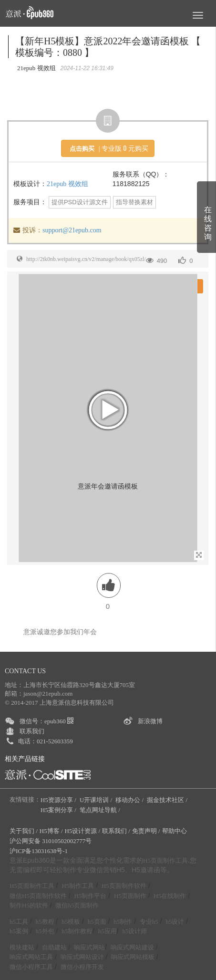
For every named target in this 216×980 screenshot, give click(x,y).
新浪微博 (150, 721)
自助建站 (54, 947)
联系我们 (32, 731)
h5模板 (71, 922)
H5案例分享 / (59, 810)
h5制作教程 (77, 931)
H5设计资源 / (82, 831)
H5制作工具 (78, 886)
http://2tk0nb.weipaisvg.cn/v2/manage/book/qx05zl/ (86, 259)
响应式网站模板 (133, 957)
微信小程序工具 (31, 967)
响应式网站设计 (82, 957)
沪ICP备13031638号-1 (39, 851)
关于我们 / (24, 831)
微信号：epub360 (46, 721)
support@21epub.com (72, 230)
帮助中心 (175, 831)
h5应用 (108, 931)
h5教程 (45, 922)
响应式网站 (89, 947)
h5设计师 (134, 931)
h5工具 (19, 922)
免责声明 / (146, 831)
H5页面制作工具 (165, 861)
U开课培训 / (97, 800)
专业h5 (149, 922)
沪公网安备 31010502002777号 (51, 841)
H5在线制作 (170, 896)
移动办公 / (130, 800)
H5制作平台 (90, 896)
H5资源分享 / (59, 800)
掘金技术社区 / (168, 800)
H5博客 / (51, 831)
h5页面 (97, 922)
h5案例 (19, 931)
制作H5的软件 (29, 905)
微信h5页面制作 (77, 905)
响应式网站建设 (132, 947)
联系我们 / (116, 831)
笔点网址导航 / (101, 810)
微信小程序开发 (82, 967)
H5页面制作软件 (124, 886)
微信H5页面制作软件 (38, 896)
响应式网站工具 (31, 957)
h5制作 (123, 922)
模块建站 (22, 947)
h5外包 (45, 931)
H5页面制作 (130, 896)
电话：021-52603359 (46, 741)
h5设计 (175, 922)
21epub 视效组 (67, 184)
